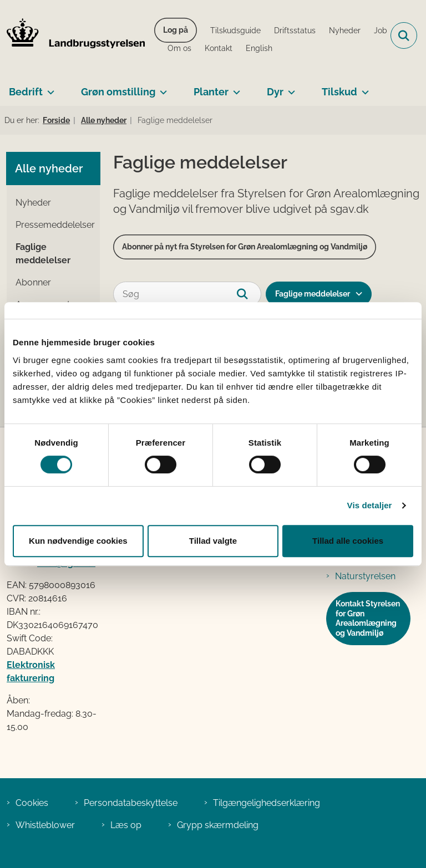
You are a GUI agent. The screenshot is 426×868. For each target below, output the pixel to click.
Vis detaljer (370, 505)
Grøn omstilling (118, 92)
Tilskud (339, 92)
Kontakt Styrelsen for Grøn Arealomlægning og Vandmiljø (368, 618)
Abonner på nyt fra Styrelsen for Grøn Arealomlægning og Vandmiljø (245, 247)
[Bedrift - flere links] (49, 88)
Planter (211, 92)
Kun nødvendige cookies (78, 541)
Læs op (126, 825)
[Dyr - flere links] (289, 88)
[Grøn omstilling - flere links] (161, 88)
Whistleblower (45, 825)
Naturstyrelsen (365, 576)
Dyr (275, 92)
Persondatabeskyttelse (131, 803)
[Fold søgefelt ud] (404, 35)
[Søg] (187, 294)
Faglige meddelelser (313, 294)
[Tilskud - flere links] (363, 88)
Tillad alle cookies (348, 541)
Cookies (32, 803)
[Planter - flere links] (234, 88)
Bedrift (26, 92)
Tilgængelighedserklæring (267, 803)
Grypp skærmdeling (218, 825)
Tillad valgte (213, 541)
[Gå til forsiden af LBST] (73, 35)
